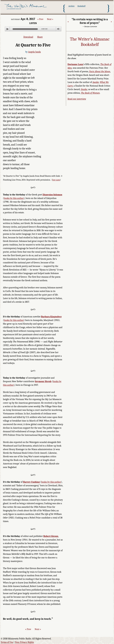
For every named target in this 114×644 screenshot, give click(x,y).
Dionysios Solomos (52, 195)
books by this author (14, 198)
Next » (50, 19)
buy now (56, 180)
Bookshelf (81, 6)
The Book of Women (90, 93)
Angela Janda (35, 52)
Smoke (84, 89)
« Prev (40, 19)
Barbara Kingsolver (51, 317)
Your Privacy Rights (24, 642)
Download (28, 37)
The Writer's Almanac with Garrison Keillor (26, 8)
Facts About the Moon (100, 71)
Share (40, 37)
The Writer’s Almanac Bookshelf (90, 42)
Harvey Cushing (31, 482)
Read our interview (77, 99)
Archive (71, 6)
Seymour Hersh (43, 381)
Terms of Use (7, 642)
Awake (96, 82)
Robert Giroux (51, 536)
